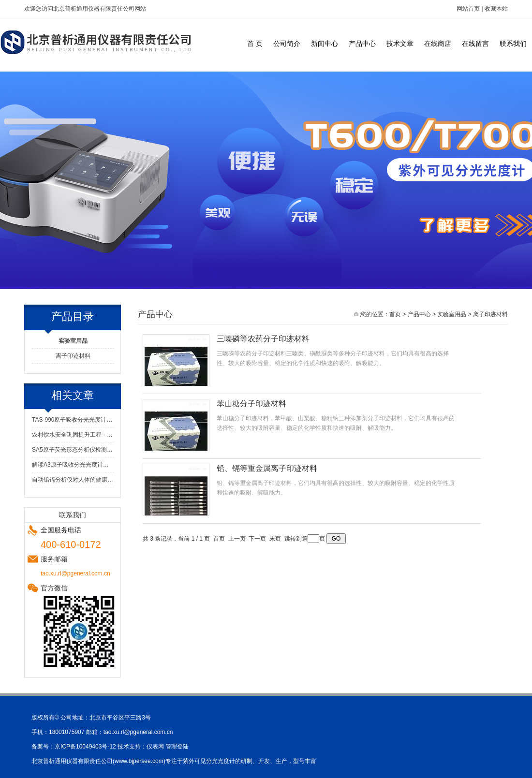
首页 (395, 314)
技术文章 (400, 44)
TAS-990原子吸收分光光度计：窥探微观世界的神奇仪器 (73, 420)
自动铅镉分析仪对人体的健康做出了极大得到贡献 (73, 480)
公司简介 (287, 44)
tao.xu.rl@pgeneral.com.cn (138, 732)
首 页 (255, 44)
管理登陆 (177, 747)
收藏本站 (496, 9)
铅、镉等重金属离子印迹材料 (267, 468)
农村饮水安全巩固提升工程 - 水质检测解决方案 (73, 435)
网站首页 (468, 9)
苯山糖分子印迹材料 (251, 404)
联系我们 (513, 44)
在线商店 (438, 44)
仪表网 (155, 747)
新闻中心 (325, 44)
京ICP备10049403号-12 (85, 747)
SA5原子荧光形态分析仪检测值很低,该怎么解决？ (73, 450)
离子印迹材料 (73, 356)
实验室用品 (452, 314)
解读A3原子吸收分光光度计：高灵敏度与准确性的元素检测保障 (73, 465)
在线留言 (475, 44)
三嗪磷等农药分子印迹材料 (263, 339)
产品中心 (362, 44)
